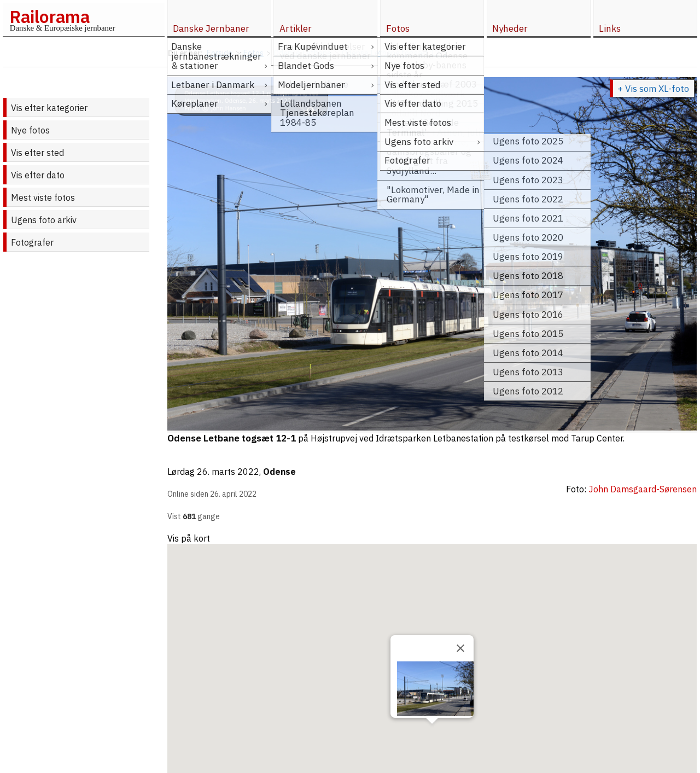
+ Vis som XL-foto (653, 89)
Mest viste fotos (43, 197)
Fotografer (32, 242)
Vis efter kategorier (49, 108)
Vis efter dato (38, 175)
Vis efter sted (37, 153)
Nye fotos (30, 130)
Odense (279, 472)
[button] (432, 734)
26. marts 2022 (228, 472)
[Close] (460, 648)
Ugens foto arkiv (44, 220)
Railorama (49, 16)
